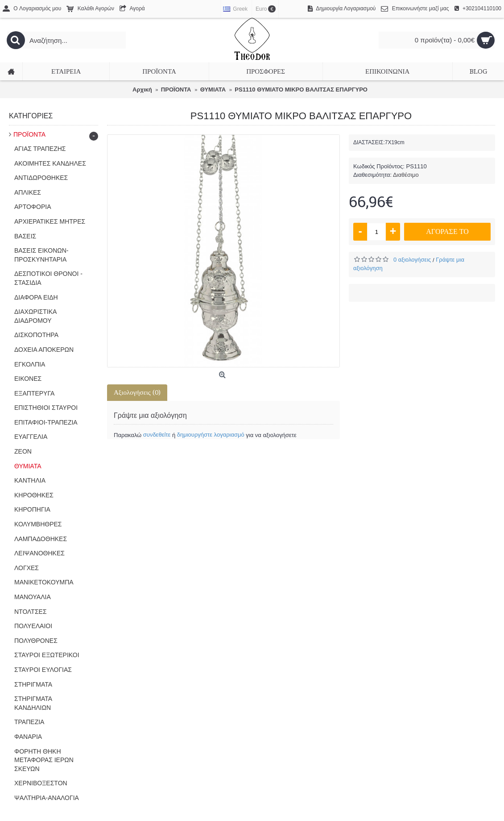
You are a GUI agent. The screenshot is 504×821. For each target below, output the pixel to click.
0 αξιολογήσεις (412, 260)
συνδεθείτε (157, 435)
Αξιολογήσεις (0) (137, 392)
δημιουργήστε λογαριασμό (211, 435)
